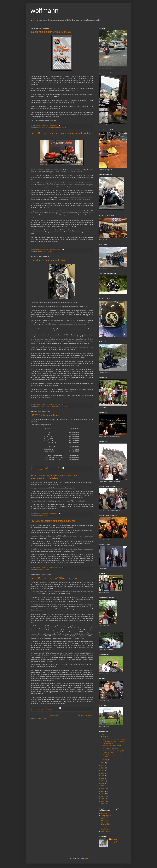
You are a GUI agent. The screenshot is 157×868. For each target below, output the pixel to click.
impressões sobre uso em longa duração (49, 406)
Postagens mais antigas (85, 715)
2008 (103, 804)
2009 (103, 801)
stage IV (64, 127)
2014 (103, 788)
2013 (103, 791)
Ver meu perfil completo (116, 842)
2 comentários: (54, 125)
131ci (40, 127)
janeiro (105, 760)
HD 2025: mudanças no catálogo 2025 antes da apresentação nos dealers (56, 477)
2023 (103, 766)
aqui (76, 76)
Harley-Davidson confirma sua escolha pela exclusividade (61, 133)
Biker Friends (105, 829)
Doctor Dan (104, 813)
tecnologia (46, 569)
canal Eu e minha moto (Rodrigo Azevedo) (106, 817)
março (105, 737)
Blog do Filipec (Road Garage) (105, 824)
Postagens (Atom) (41, 718)
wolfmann (114, 839)
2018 (103, 778)
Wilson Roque (105, 821)
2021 (103, 771)
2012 (103, 794)
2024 (103, 763)
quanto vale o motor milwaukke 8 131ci (51, 32)
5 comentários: (54, 708)
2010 (103, 799)
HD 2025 (41, 470)
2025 (103, 735)
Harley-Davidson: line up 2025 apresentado (54, 578)
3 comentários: (54, 513)
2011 (103, 796)
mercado (50, 251)
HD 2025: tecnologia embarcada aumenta (53, 521)
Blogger (87, 858)
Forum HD (104, 827)
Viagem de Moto (106, 831)
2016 (103, 783)
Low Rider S (63, 406)
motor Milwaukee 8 (56, 127)
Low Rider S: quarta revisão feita (48, 260)
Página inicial (54, 715)
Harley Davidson (46, 127)
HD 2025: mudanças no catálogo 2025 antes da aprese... (114, 752)
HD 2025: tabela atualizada (45, 415)
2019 (103, 776)
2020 (103, 773)
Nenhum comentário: (55, 250)
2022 (103, 768)
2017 (103, 781)
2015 (103, 786)
